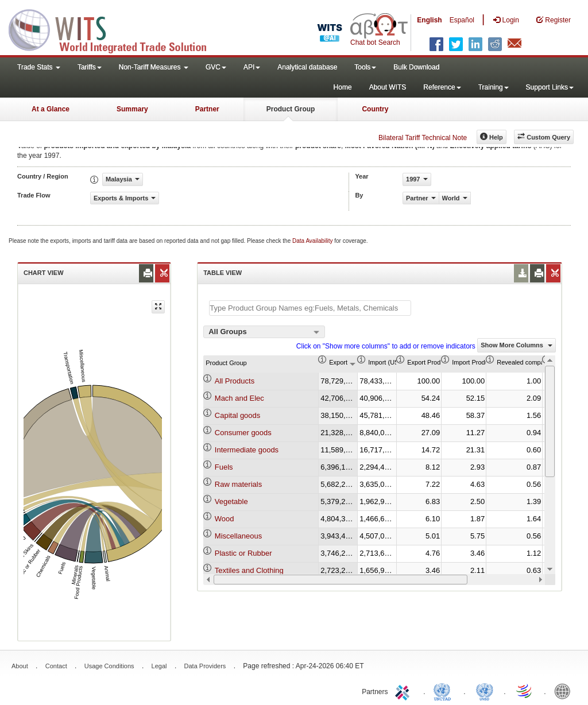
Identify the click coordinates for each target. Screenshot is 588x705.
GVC (216, 67)
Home (343, 87)
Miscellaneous (238, 536)
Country (375, 109)
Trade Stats (39, 67)
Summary (132, 109)
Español (462, 20)
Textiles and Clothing (249, 570)
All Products (235, 381)
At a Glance (51, 109)
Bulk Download (416, 67)
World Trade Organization (525, 691)
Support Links (550, 87)
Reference (442, 87)
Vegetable (231, 501)
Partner (207, 109)
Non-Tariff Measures (154, 67)
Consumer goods (243, 433)
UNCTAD (444, 691)
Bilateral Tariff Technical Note (423, 138)
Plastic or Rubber (243, 553)
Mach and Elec (239, 398)
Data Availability (313, 241)
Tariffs (90, 67)
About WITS (388, 87)
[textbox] (310, 308)
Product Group (291, 109)
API (252, 67)
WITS (115, 29)
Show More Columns (517, 345)
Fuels (224, 467)
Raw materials (238, 484)
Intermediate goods (247, 450)
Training (494, 87)
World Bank (565, 691)
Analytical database (307, 67)
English (429, 20)
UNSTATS (485, 691)
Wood (225, 519)
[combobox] (264, 332)
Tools (365, 67)
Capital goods (238, 415)
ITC (404, 691)
